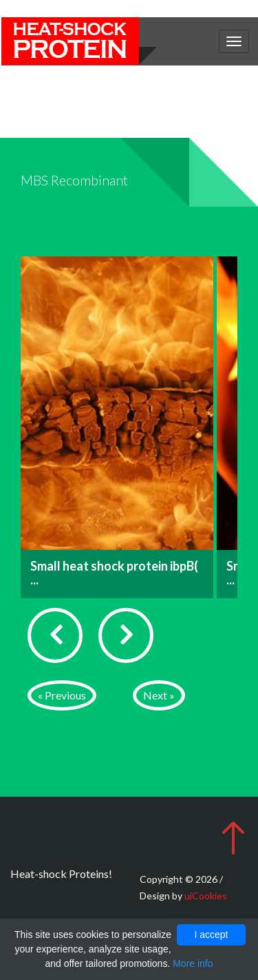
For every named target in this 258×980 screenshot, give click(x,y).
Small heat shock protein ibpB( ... (114, 573)
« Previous (62, 695)
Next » (159, 695)
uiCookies (206, 896)
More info (193, 963)
